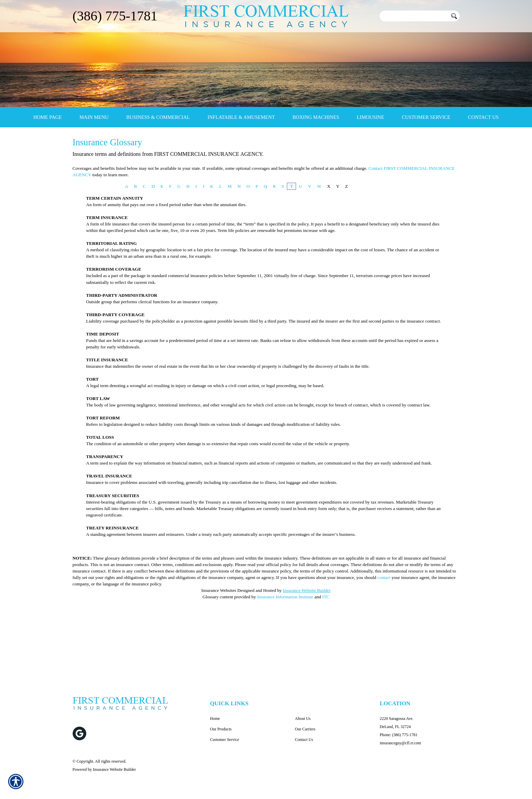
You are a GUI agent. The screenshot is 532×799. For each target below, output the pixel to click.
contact (384, 641)
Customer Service (225, 740)
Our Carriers (305, 729)
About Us (303, 719)
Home (215, 719)
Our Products (221, 729)
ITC (326, 660)
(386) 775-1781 (115, 16)
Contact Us (304, 740)
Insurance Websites (219, 653)
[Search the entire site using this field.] (414, 16)
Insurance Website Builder (307, 653)
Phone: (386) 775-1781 (399, 735)
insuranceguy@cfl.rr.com (401, 743)
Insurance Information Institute (285, 660)
